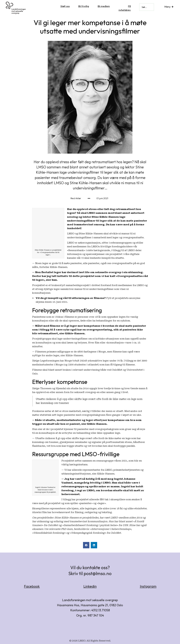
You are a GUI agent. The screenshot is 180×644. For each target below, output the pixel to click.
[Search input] (147, 7)
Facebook (32, 586)
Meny (168, 7)
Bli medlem (104, 6)
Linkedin (90, 586)
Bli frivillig (84, 6)
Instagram (148, 586)
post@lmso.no (98, 573)
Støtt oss (65, 6)
